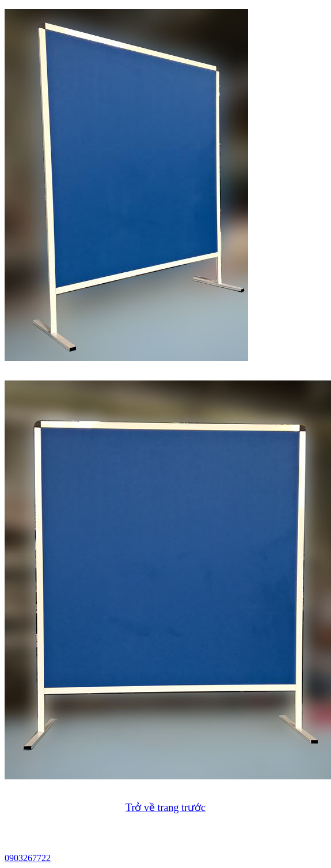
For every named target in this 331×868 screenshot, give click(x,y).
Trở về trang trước (165, 808)
